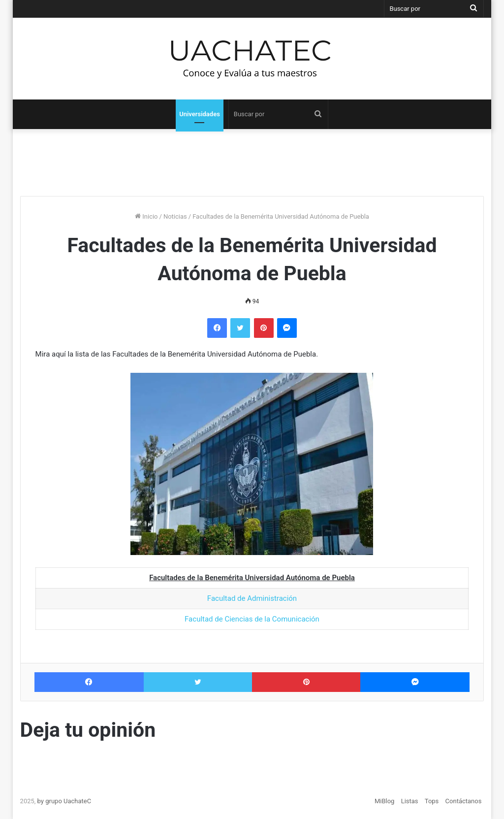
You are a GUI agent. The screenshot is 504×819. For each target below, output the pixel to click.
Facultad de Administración (252, 598)
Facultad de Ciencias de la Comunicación (252, 619)
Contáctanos (464, 801)
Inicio (146, 216)
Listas (410, 801)
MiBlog (385, 801)
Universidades (200, 114)
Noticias (175, 216)
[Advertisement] (252, 159)
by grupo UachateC (64, 801)
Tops (432, 801)
